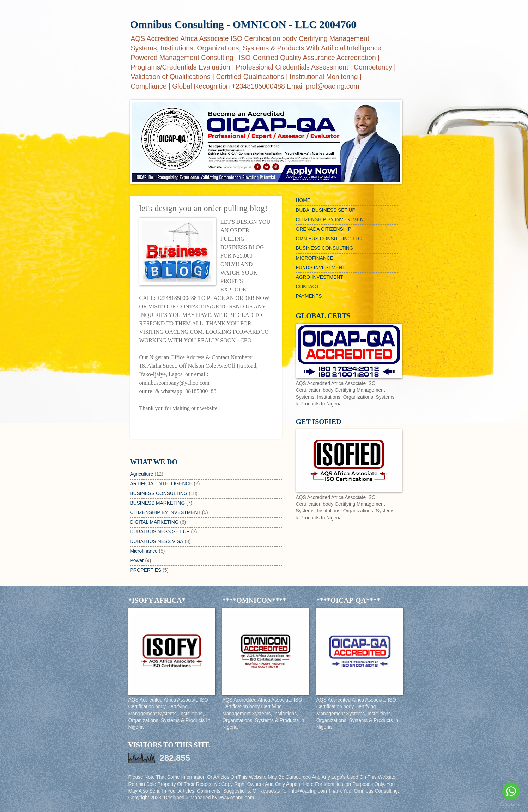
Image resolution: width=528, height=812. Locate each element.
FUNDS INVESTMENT (321, 268)
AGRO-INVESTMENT (320, 277)
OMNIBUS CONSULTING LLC (329, 239)
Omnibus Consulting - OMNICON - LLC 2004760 (243, 24)
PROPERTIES (146, 570)
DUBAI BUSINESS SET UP (160, 532)
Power (137, 561)
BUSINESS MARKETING (158, 503)
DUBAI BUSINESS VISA (157, 542)
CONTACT (308, 287)
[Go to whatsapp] (511, 791)
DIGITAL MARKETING (154, 522)
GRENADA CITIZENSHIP (324, 229)
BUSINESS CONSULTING (159, 494)
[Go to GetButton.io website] (511, 805)
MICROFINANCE (315, 258)
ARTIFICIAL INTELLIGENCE (161, 484)
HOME (303, 200)
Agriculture (142, 474)
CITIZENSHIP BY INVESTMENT (165, 513)
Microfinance (144, 551)
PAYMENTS (309, 296)
